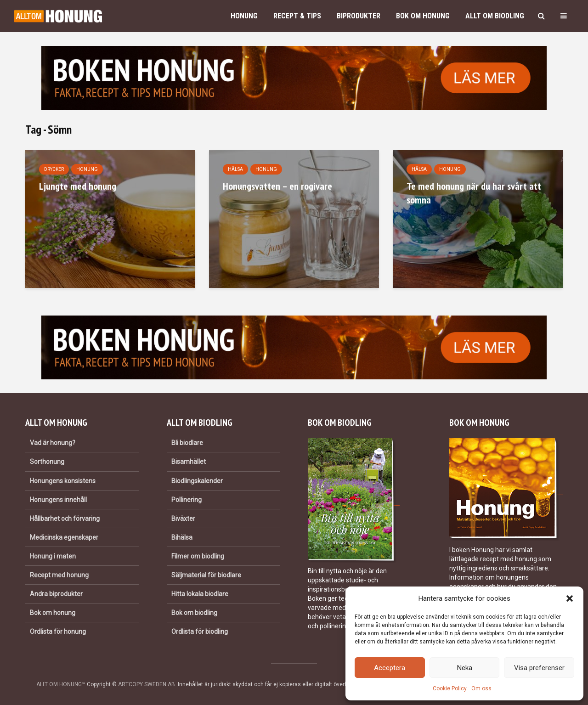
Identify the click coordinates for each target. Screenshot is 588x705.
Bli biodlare (187, 443)
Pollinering (187, 500)
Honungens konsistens (63, 481)
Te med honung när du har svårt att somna (474, 193)
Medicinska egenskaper (64, 537)
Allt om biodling (495, 16)
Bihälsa (182, 537)
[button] (570, 598)
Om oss (481, 688)
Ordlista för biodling (200, 632)
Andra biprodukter (56, 594)
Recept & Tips (297, 16)
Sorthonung (47, 462)
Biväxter (183, 519)
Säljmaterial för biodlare (206, 575)
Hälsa (235, 169)
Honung (244, 16)
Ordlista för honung (58, 632)
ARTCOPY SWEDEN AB (147, 684)
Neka (465, 668)
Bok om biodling (194, 613)
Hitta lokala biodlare (200, 594)
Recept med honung (59, 575)
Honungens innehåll (58, 500)
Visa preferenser (539, 668)
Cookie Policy (450, 688)
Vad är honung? (53, 443)
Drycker (54, 169)
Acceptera (390, 668)
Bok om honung (423, 16)
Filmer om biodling (198, 556)
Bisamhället (189, 462)
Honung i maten (53, 556)
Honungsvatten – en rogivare (277, 186)
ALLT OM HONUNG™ (61, 684)
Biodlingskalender (197, 481)
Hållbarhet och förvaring (65, 519)
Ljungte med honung (78, 186)
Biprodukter (359, 16)
